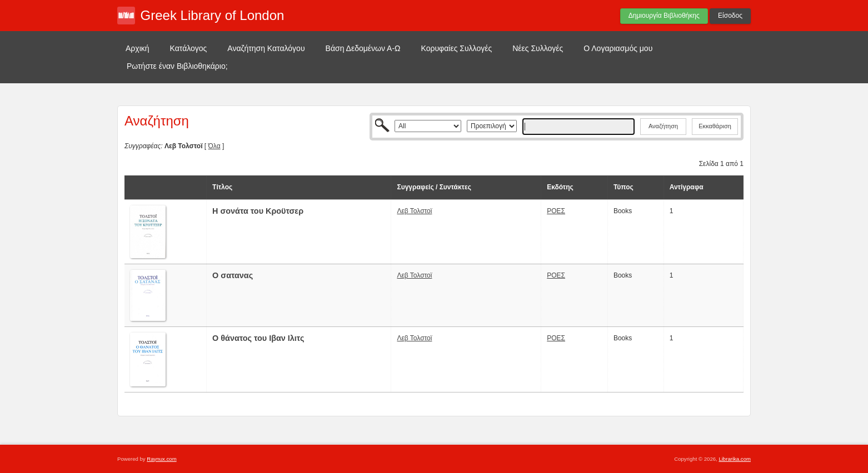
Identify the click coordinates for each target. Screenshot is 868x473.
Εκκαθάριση (715, 126)
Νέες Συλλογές (538, 48)
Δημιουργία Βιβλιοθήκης (664, 16)
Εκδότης (560, 187)
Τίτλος (222, 187)
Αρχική (138, 48)
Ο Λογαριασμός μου (618, 48)
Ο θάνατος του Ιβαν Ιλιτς (258, 338)
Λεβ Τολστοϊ (414, 211)
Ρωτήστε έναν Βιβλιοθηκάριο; (177, 66)
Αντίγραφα (687, 187)
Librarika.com (735, 459)
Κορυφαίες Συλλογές (457, 48)
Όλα (214, 146)
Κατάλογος (189, 48)
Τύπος (623, 187)
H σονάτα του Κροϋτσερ (258, 211)
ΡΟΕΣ (556, 211)
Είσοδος (730, 16)
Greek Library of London (213, 15)
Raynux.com (161, 459)
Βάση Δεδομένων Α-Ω (363, 48)
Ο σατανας (233, 275)
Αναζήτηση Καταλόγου (266, 48)
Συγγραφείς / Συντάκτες (434, 187)
